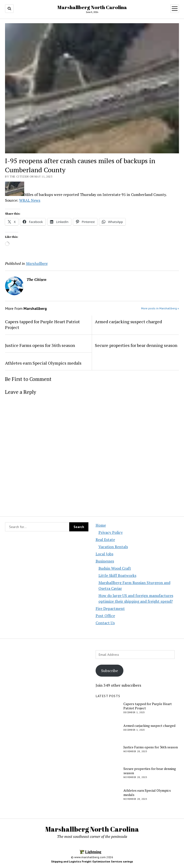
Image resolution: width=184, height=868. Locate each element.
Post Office (105, 616)
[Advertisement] (47, 691)
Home (101, 525)
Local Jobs (104, 554)
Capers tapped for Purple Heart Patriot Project (42, 324)
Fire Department (110, 608)
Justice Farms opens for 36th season (40, 345)
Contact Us (105, 623)
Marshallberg (37, 263)
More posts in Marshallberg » (160, 308)
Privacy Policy (111, 532)
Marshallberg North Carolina (92, 7)
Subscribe (109, 671)
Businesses (105, 561)
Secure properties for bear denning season (136, 345)
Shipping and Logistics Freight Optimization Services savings (92, 861)
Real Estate (105, 540)
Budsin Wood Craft (115, 568)
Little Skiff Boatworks (117, 575)
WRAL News (30, 200)
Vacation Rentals (113, 547)
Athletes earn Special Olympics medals (43, 363)
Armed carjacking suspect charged (128, 322)
